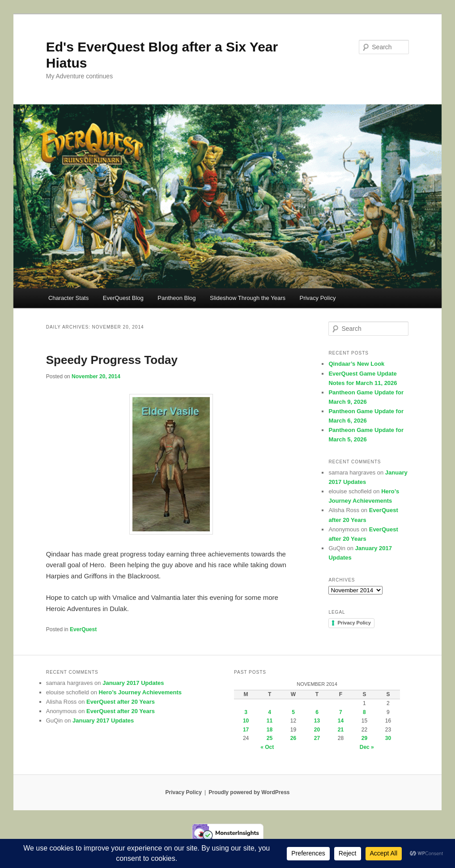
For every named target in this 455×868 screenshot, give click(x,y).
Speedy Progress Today (112, 360)
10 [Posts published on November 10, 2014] (246, 721)
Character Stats (68, 298)
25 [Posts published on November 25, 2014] (270, 738)
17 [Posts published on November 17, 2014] (246, 730)
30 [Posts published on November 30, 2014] (388, 738)
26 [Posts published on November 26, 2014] (293, 738)
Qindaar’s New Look (356, 364)
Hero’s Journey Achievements (140, 692)
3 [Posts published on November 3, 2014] (246, 712)
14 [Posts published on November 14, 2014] (341, 721)
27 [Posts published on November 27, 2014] (317, 738)
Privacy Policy (317, 298)
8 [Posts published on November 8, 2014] (364, 712)
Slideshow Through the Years (248, 298)
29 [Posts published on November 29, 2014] (364, 738)
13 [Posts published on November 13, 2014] (317, 721)
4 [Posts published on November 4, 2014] (270, 712)
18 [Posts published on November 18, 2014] (270, 730)
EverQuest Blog (123, 298)
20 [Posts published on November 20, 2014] (317, 730)
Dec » (367, 747)
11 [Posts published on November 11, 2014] (270, 721)
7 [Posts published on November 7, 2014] (341, 712)
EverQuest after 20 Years (121, 702)
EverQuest (83, 629)
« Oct (267, 747)
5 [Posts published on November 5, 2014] (293, 712)
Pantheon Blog (176, 298)
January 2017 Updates (133, 683)
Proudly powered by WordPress (249, 792)
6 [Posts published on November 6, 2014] (317, 712)
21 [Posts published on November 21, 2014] (341, 730)
